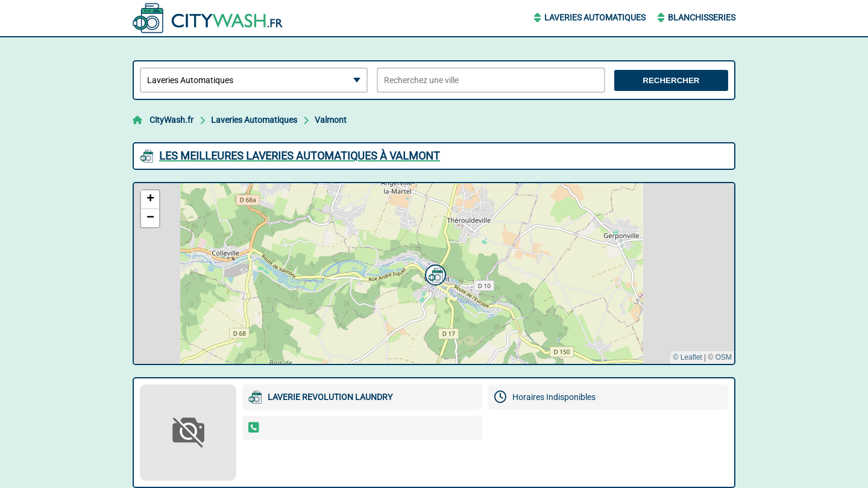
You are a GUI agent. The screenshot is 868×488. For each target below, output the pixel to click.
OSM (724, 357)
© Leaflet (687, 357)
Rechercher (671, 80)
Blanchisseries (702, 17)
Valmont (331, 120)
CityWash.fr (171, 120)
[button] (434, 274)
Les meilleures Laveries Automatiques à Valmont (300, 156)
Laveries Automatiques (595, 17)
